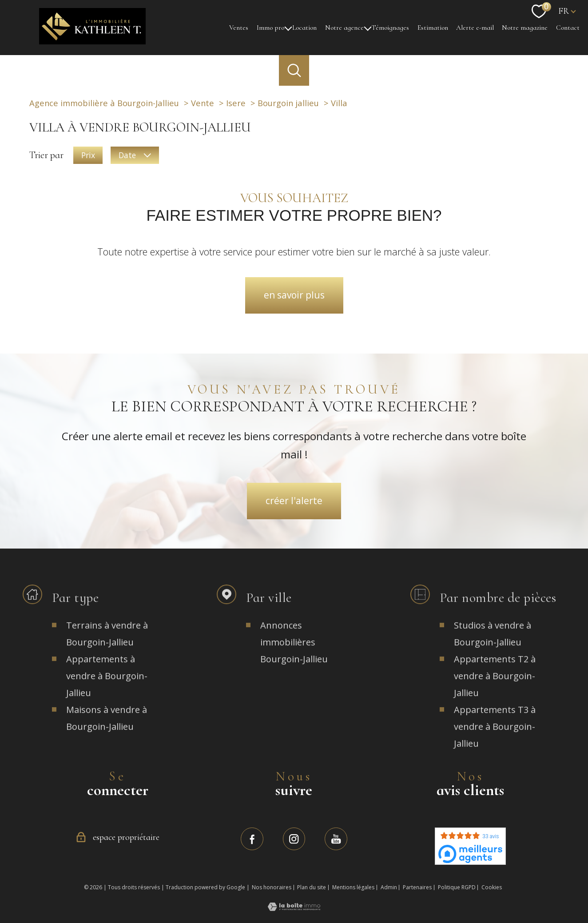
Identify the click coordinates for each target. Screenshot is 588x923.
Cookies (492, 887)
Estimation (433, 27)
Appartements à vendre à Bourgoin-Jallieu (107, 690)
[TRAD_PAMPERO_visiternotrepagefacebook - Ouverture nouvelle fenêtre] (252, 839)
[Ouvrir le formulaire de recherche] (294, 70)
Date (135, 155)
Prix (88, 155)
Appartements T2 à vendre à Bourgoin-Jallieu (495, 690)
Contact (568, 27)
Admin (389, 887)
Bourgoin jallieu (288, 103)
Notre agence (344, 27)
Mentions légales (353, 887)
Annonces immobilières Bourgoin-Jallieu (294, 656)
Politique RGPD (457, 887)
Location (304, 27)
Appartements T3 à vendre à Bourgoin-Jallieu (495, 741)
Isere (236, 103)
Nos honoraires (272, 887)
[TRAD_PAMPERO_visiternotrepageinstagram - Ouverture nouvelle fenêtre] (294, 839)
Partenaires (417, 887)
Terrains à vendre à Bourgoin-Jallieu (107, 648)
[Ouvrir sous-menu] (288, 28)
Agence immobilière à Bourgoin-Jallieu (104, 103)
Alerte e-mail (475, 27)
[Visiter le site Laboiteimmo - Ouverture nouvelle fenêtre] (294, 907)
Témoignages (390, 27)
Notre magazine (525, 27)
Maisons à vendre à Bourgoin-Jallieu (107, 732)
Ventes (239, 27)
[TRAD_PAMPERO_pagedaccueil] (92, 40)
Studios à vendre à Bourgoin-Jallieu (493, 648)
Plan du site (312, 887)
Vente (203, 103)
